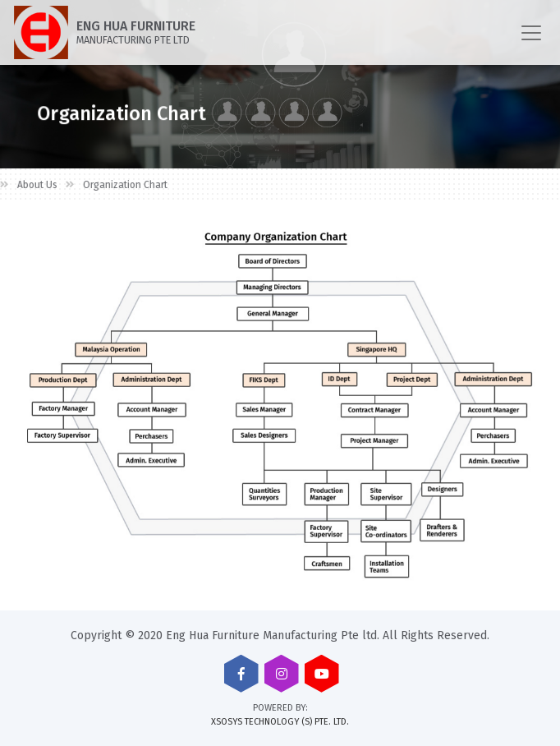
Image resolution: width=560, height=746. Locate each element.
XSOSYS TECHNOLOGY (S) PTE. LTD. (280, 722)
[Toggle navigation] (531, 33)
